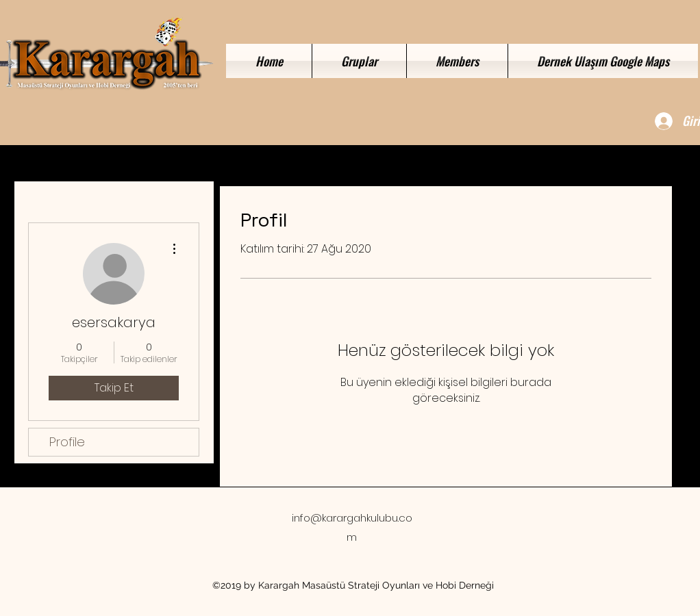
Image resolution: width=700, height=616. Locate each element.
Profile (67, 442)
